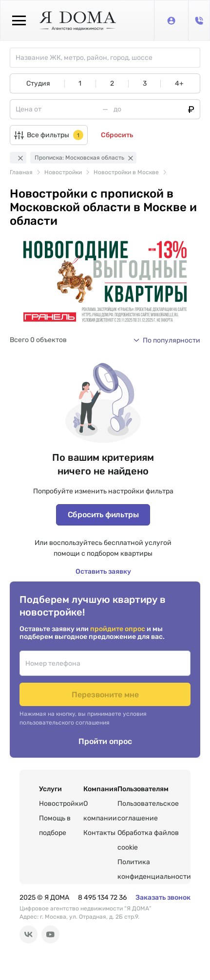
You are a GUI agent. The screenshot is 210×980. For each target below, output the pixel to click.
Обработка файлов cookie (148, 840)
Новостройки (61, 804)
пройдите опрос (118, 629)
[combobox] (108, 58)
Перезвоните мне (105, 695)
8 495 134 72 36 (102, 898)
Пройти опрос (105, 741)
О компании (100, 811)
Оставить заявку (103, 572)
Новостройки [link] (63, 172)
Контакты (99, 833)
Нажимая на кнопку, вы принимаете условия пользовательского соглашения (83, 718)
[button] (167, 340)
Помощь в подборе (55, 826)
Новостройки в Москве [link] (126, 172)
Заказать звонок (163, 898)
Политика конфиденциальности (154, 869)
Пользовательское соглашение (148, 811)
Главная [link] (21, 172)
